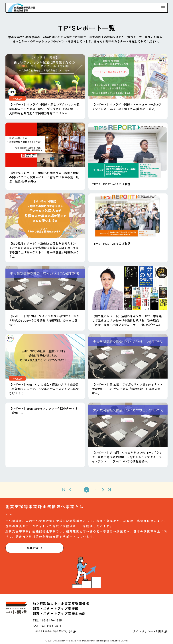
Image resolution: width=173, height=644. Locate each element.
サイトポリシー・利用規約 (150, 631)
